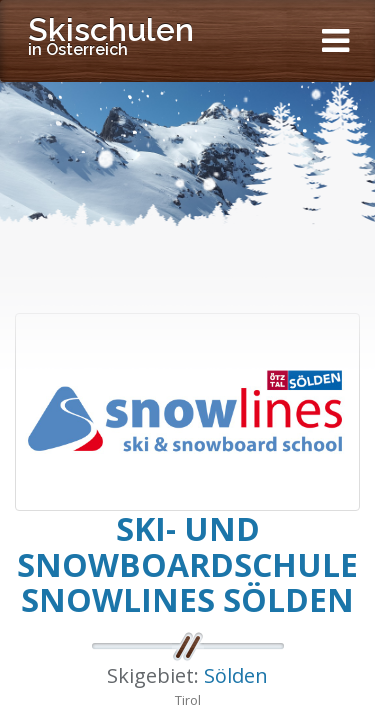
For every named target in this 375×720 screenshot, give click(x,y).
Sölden (236, 675)
